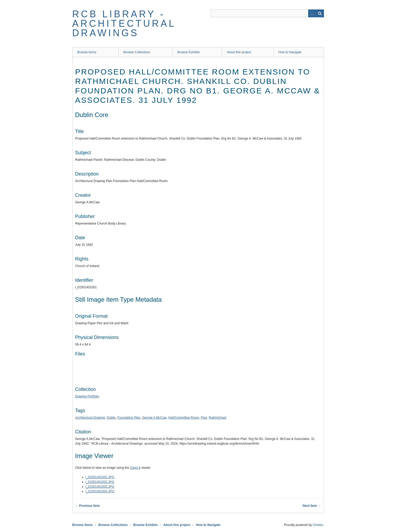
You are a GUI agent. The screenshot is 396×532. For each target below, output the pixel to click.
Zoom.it (135, 468)
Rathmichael (218, 418)
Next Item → (312, 506)
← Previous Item (88, 506)
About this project (239, 52)
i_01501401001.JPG (100, 477)
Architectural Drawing (90, 418)
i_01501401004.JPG (100, 491)
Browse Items (87, 52)
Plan (204, 418)
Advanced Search (312, 13)
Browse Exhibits (188, 52)
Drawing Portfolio (87, 396)
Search (320, 13)
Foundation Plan (129, 418)
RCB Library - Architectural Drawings (124, 23)
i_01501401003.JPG (100, 487)
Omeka (318, 525)
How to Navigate (290, 52)
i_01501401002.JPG (100, 482)
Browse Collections (137, 52)
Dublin (111, 418)
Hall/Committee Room (184, 418)
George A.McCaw (154, 418)
